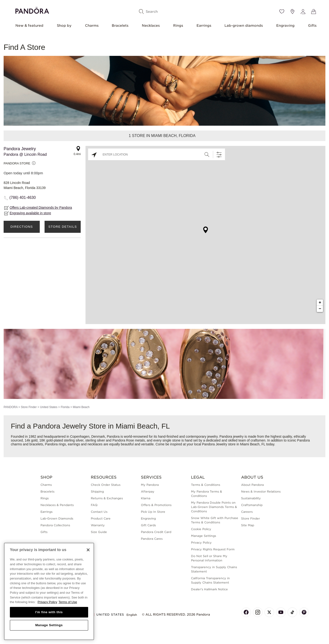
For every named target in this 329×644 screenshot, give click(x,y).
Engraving (285, 26)
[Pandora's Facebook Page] (246, 612)
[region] (49, 591)
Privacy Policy (201, 543)
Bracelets (120, 26)
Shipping (97, 491)
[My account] (303, 12)
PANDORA (11, 407)
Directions (22, 227)
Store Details (63, 227)
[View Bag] (314, 12)
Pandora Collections (55, 525)
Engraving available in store (30, 213)
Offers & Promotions (156, 505)
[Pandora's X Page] (269, 612)
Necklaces (151, 26)
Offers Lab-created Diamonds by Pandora (41, 208)
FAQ (94, 505)
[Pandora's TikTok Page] (292, 612)
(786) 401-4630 (23, 198)
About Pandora (252, 485)
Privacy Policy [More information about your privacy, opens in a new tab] (47, 602)
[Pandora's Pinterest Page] (304, 612)
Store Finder (29, 407)
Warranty (98, 525)
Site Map (248, 525)
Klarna (146, 498)
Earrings (204, 26)
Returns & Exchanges (107, 498)
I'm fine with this (49, 612)
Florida (65, 407)
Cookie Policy (201, 529)
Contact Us (99, 512)
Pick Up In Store (153, 512)
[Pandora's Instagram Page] (258, 612)
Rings (178, 26)
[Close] (88, 550)
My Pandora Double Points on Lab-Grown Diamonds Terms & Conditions (214, 507)
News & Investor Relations (261, 491)
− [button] (320, 309)
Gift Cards (148, 525)
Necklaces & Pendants (57, 505)
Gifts (312, 26)
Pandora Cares (152, 539)
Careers (247, 512)
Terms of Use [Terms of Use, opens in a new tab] (68, 602)
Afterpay (148, 491)
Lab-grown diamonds (244, 26)
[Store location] (292, 12)
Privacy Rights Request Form (213, 549)
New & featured (29, 26)
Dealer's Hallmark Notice (209, 589)
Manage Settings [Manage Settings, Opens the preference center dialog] (49, 625)
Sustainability (251, 498)
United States (49, 407)
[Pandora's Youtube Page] (281, 612)
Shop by (64, 26)
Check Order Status (106, 485)
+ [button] (320, 303)
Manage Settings (204, 536)
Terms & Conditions (206, 485)
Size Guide (99, 532)
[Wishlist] (282, 12)
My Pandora (150, 485)
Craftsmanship (252, 505)
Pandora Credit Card (156, 532)
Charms (92, 26)
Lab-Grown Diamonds (57, 518)
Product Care (101, 518)
